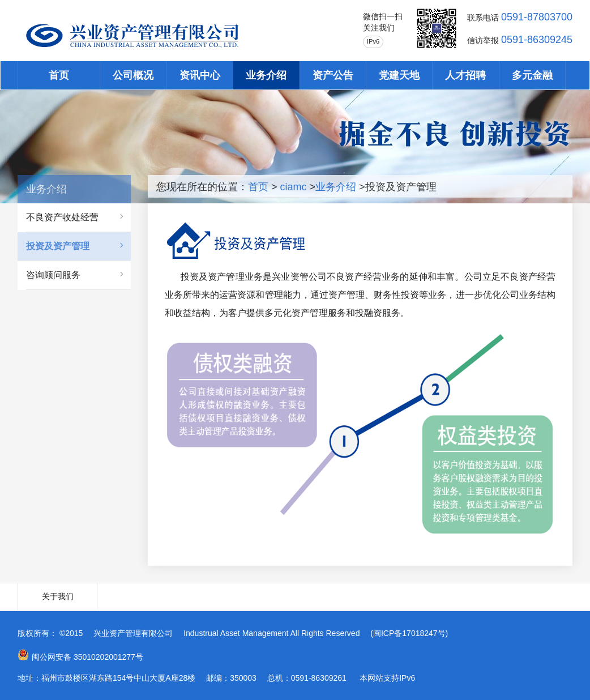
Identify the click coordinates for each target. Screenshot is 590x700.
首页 (59, 75)
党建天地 (399, 75)
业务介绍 (266, 75)
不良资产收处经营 (62, 217)
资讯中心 (200, 75)
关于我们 (58, 596)
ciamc (294, 187)
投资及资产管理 (58, 246)
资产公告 (333, 75)
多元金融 (532, 75)
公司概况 (133, 75)
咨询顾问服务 (53, 275)
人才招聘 (465, 75)
